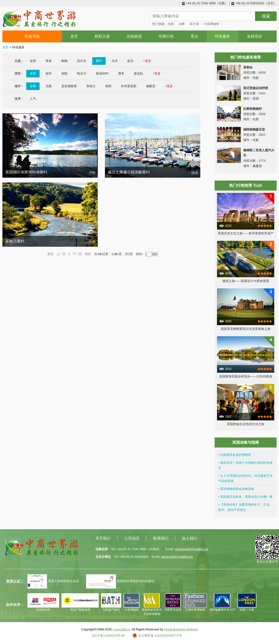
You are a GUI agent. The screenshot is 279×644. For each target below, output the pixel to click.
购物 (64, 61)
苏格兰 (91, 86)
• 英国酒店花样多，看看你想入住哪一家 (245, 497)
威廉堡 (151, 86)
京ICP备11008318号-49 (108, 636)
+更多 (147, 61)
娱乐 (130, 61)
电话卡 (82, 73)
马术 (115, 61)
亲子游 (194, 24)
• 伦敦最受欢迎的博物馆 (235, 455)
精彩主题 (102, 36)
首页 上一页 (57, 254)
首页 (74, 36)
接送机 (138, 73)
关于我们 (103, 538)
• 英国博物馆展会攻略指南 (236, 489)
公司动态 (132, 538)
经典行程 (166, 36)
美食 (49, 61)
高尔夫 (82, 61)
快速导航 (32, 36)
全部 (33, 61)
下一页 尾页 (82, 254)
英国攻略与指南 (246, 442)
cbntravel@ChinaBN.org (191, 549)
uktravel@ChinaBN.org (177, 557)
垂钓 (99, 61)
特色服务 (222, 36)
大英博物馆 (211, 24)
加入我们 (190, 538)
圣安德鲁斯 (69, 86)
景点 (194, 36)
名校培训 (254, 36)
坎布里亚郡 (129, 86)
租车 (49, 73)
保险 (64, 73)
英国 (108, 86)
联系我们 (161, 538)
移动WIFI (102, 73)
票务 (121, 73)
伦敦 (171, 24)
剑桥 (182, 24)
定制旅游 (134, 36)
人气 (33, 99)
